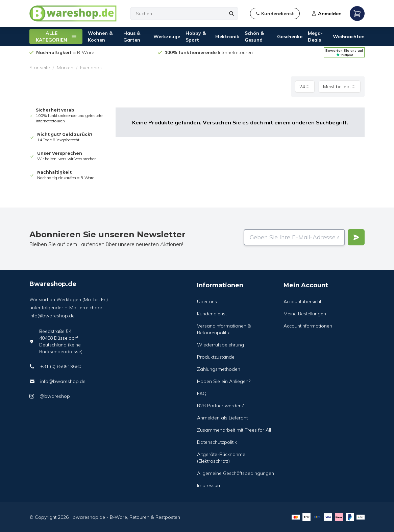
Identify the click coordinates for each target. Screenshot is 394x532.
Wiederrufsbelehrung (220, 345)
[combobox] (305, 87)
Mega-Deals (315, 37)
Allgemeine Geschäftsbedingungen (236, 473)
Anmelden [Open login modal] (326, 14)
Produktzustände (216, 357)
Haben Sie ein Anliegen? (224, 381)
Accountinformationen (308, 326)
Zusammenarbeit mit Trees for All (234, 430)
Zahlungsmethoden (219, 369)
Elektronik (227, 37)
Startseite (40, 68)
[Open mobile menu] (357, 14)
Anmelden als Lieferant (222, 418)
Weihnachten (349, 37)
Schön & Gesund (254, 37)
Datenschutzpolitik (217, 442)
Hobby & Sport (196, 37)
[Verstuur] (356, 237)
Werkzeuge (167, 37)
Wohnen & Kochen (100, 37)
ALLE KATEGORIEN (56, 37)
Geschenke (290, 37)
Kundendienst (212, 314)
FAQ (202, 393)
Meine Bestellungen (305, 314)
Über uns (207, 301)
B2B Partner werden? (220, 406)
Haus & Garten (132, 37)
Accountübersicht (302, 301)
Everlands (91, 68)
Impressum (209, 485)
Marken (65, 68)
